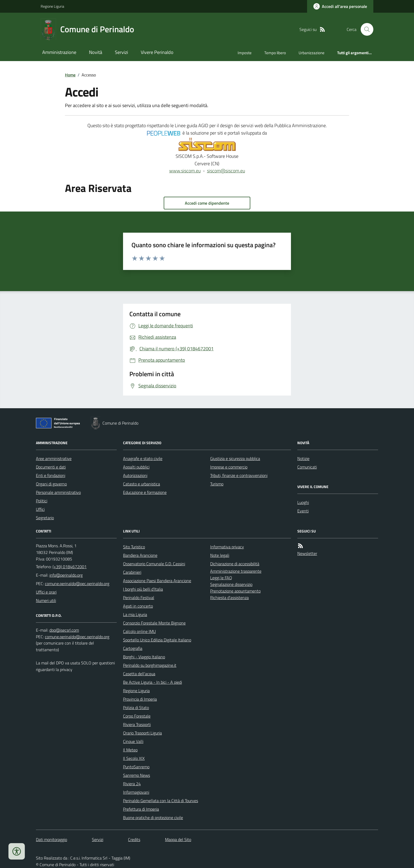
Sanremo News (137, 775)
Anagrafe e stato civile (143, 458)
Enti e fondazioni (51, 475)
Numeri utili (46, 600)
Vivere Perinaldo (157, 52)
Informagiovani (136, 792)
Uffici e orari (46, 592)
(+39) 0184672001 (70, 567)
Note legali (220, 555)
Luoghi (303, 502)
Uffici (40, 509)
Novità (96, 52)
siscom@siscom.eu (226, 171)
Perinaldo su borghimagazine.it (150, 665)
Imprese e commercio (229, 467)
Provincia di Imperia (140, 699)
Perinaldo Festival (139, 598)
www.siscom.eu (185, 171)
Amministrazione (59, 52)
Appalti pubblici (136, 467)
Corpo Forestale (137, 716)
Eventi (303, 511)
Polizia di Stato (136, 708)
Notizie (303, 458)
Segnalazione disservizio (231, 584)
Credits (134, 839)
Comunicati (307, 467)
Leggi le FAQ (221, 578)
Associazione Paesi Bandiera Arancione (157, 581)
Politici (42, 501)
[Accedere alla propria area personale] (340, 6)
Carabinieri (132, 572)
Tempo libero (275, 53)
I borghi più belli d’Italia (143, 589)
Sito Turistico (134, 547)
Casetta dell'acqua (139, 674)
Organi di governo (51, 484)
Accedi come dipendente (207, 203)
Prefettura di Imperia (141, 809)
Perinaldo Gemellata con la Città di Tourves (161, 801)
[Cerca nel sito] (365, 29)
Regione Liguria (52, 6)
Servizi (121, 52)
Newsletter (307, 553)
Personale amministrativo (58, 492)
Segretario (45, 518)
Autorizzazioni (135, 475)
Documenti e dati (51, 467)
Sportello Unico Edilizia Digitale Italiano (157, 640)
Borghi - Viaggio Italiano (144, 657)
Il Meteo (130, 750)
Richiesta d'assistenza (229, 598)
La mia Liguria (135, 614)
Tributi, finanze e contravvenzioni (239, 475)
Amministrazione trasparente (236, 571)
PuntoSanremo (136, 767)
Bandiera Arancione (140, 555)
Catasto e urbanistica (142, 484)
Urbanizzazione (312, 53)
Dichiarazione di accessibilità (235, 564)
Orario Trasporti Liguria (142, 733)
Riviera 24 (132, 784)
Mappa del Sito (178, 839)
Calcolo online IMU (139, 631)
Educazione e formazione (145, 492)
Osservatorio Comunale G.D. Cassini (154, 564)
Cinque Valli (133, 741)
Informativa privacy (227, 547)
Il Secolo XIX (134, 758)
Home (70, 75)
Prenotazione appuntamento (235, 591)
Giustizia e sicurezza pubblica (235, 458)
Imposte (245, 53)
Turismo (217, 484)
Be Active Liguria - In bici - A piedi (152, 682)
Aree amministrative (54, 458)
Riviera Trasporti (137, 724)
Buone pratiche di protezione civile (153, 818)
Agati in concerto (138, 606)
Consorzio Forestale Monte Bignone (154, 623)
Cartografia (133, 648)
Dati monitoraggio (51, 839)
